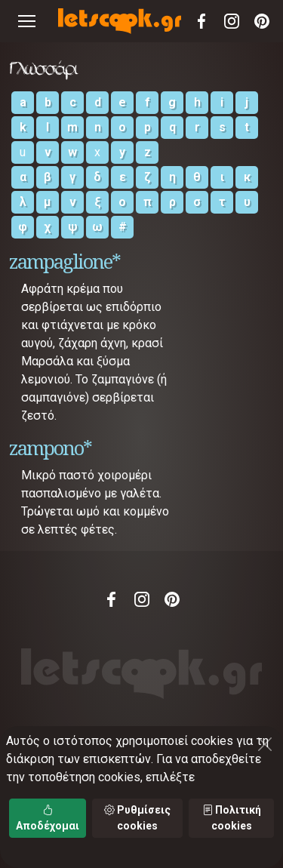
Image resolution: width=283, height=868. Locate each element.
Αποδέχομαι (48, 818)
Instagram (232, 21)
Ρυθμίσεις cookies (137, 818)
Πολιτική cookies (232, 818)
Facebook (201, 21)
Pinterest (262, 21)
